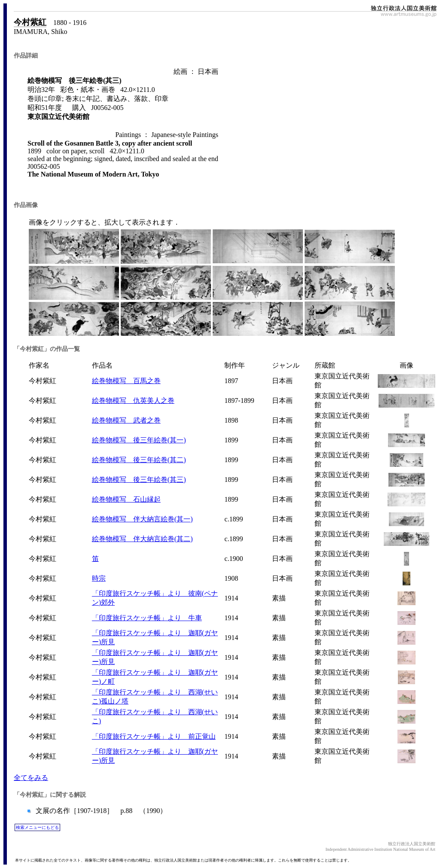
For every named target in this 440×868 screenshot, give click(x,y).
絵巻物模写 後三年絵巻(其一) (139, 440)
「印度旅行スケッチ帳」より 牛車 (147, 618)
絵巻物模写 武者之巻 (126, 420)
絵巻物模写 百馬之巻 (126, 381)
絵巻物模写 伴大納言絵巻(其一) (142, 519)
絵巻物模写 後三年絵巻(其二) (139, 460)
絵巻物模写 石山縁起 (126, 499)
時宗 (99, 578)
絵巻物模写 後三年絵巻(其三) (139, 480)
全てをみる (31, 778)
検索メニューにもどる (37, 827)
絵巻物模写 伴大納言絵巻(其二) (142, 539)
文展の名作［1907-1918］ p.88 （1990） (100, 811)
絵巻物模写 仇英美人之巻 (133, 400)
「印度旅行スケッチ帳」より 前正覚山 (154, 736)
